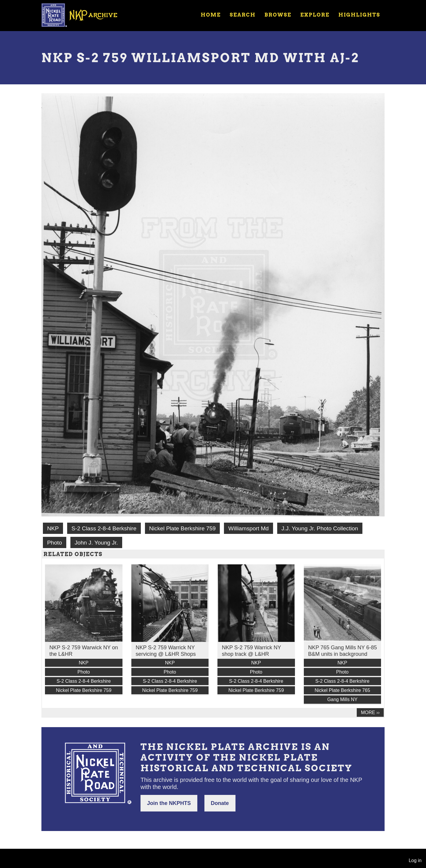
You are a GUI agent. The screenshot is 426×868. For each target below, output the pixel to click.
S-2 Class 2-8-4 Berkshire (104, 528)
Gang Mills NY (342, 699)
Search (243, 15)
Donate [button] (220, 803)
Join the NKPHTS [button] (169, 803)
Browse (278, 15)
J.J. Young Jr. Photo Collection (320, 528)
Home (211, 15)
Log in (415, 860)
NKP (53, 528)
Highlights (359, 15)
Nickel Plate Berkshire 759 (182, 528)
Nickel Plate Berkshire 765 (342, 690)
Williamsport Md (248, 528)
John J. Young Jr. (96, 543)
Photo (54, 543)
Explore (315, 15)
